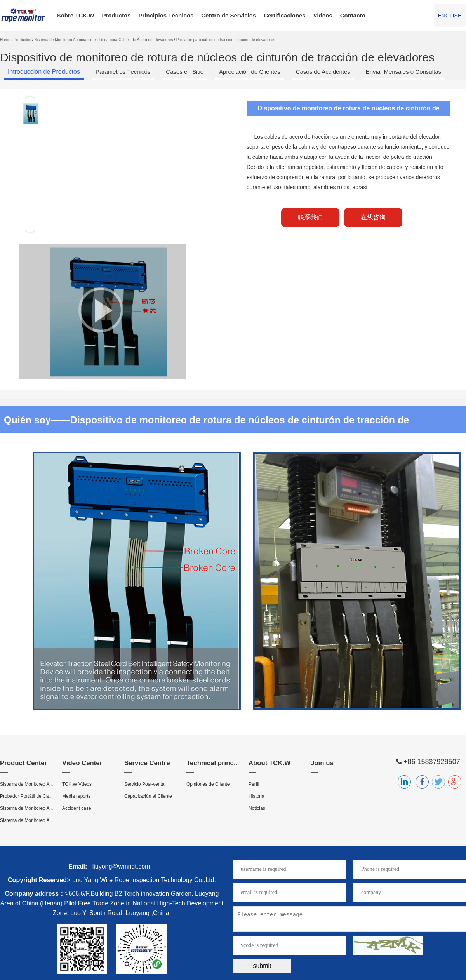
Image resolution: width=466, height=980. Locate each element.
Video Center (82, 763)
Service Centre (147, 763)
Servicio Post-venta (144, 784)
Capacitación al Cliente (148, 796)
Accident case (77, 808)
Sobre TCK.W (76, 15)
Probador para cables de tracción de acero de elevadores (226, 40)
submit (262, 966)
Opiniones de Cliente (208, 784)
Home (5, 40)
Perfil (254, 784)
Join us (322, 763)
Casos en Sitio (185, 72)
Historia (256, 796)
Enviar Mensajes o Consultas (403, 72)
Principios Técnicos (166, 15)
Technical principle (216, 763)
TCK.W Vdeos (77, 784)
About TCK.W (270, 763)
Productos (116, 15)
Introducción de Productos (44, 72)
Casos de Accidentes (323, 72)
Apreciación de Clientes (250, 72)
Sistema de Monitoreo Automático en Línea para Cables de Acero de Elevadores (103, 40)
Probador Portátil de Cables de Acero (38, 796)
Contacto (353, 15)
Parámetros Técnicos (123, 72)
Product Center (23, 763)
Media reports (76, 796)
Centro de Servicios (229, 15)
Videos (323, 15)
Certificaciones (285, 15)
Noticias (257, 808)
